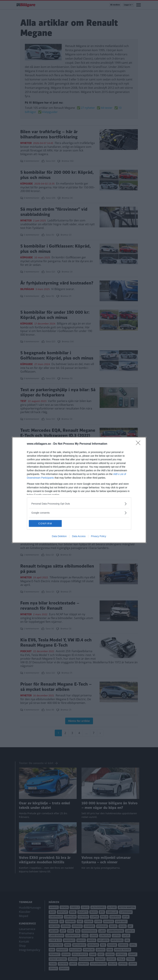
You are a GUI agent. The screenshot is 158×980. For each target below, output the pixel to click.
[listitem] (79, 504)
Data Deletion (59, 536)
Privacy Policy (98, 536)
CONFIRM (45, 523)
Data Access (79, 536)
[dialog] (79, 490)
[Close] (139, 444)
